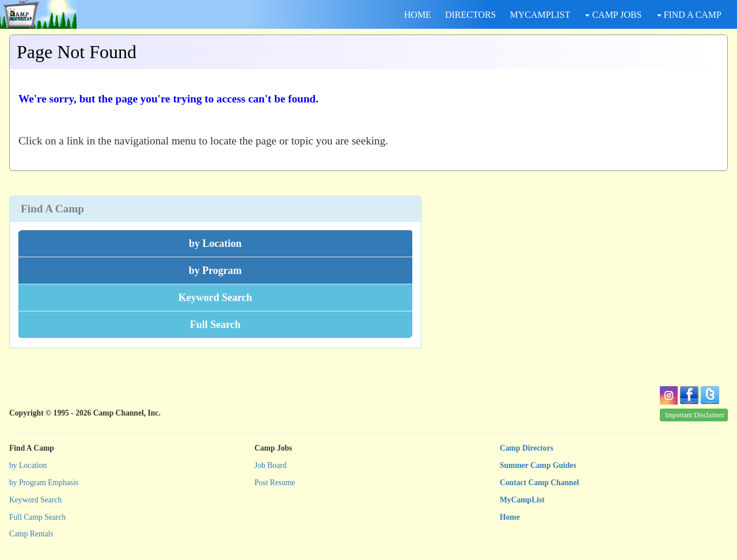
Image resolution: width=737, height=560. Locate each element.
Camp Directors (527, 448)
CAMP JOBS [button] (613, 15)
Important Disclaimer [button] (695, 415)
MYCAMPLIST (540, 15)
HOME (418, 15)
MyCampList (522, 500)
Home (510, 517)
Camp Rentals (31, 534)
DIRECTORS (471, 15)
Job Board (271, 465)
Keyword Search (35, 500)
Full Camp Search (37, 517)
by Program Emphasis (44, 483)
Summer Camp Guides (538, 465)
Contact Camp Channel (539, 483)
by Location (28, 465)
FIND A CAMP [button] (689, 15)
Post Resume (275, 483)
